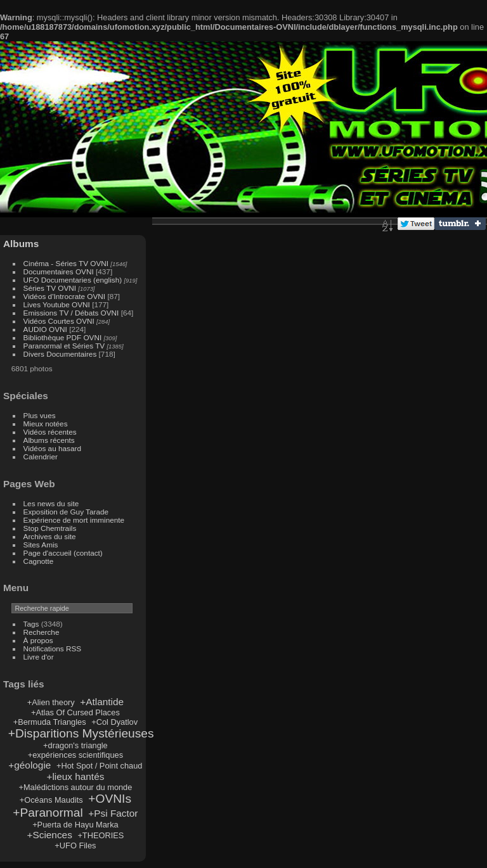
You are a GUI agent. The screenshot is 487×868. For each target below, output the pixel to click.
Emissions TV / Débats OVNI (71, 313)
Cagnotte (39, 561)
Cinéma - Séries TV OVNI (66, 263)
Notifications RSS (53, 648)
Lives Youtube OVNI (57, 304)
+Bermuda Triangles (50, 722)
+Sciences (50, 835)
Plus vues (40, 415)
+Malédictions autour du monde (75, 787)
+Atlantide (102, 702)
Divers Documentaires (60, 354)
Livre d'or (39, 657)
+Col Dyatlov (114, 722)
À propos (38, 640)
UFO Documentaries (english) (73, 280)
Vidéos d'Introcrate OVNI (65, 296)
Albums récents (49, 440)
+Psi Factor (113, 813)
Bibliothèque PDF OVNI (63, 337)
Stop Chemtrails (50, 528)
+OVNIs (110, 799)
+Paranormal (48, 813)
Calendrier (41, 456)
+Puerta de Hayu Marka (75, 825)
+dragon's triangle (75, 745)
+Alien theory (51, 702)
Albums (21, 244)
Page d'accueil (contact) (63, 553)
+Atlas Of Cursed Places (75, 712)
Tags (31, 624)
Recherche (42, 632)
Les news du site (51, 503)
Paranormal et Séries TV (64, 346)
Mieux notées (46, 424)
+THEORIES (101, 835)
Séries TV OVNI (50, 288)
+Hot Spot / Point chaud (100, 766)
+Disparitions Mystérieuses (81, 733)
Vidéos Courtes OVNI (59, 321)
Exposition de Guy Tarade (66, 512)
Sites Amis (41, 545)
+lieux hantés (75, 776)
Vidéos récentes (50, 432)
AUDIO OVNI (45, 329)
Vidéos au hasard (52, 448)
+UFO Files (75, 846)
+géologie (29, 765)
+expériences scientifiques (75, 755)
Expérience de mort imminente (74, 520)
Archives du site (50, 536)
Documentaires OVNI (59, 271)
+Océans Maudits (51, 800)
